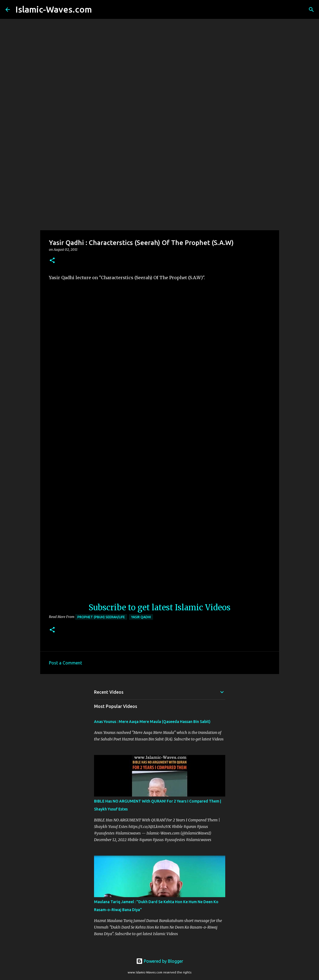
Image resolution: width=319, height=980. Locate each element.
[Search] (99, 10)
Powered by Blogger (160, 961)
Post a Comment (65, 663)
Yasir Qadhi (141, 617)
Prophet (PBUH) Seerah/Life (101, 617)
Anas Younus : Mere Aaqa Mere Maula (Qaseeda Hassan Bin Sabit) (152, 722)
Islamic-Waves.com (54, 9)
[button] (52, 261)
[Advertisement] (159, 187)
